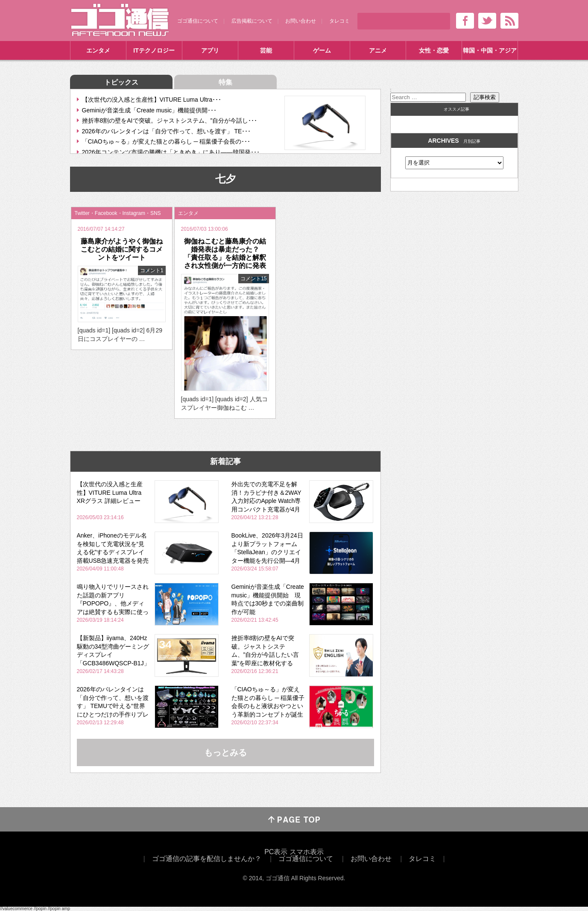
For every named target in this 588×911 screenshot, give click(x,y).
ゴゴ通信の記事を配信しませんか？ (207, 859)
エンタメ (98, 50)
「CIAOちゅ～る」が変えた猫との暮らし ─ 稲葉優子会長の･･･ (166, 141)
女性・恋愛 (434, 50)
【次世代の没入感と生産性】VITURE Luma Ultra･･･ (152, 100)
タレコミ (339, 21)
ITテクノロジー (154, 50)
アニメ (378, 50)
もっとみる (225, 752)
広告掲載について (252, 21)
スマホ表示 (307, 852)
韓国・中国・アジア (490, 50)
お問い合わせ (301, 21)
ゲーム (322, 50)
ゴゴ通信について (198, 21)
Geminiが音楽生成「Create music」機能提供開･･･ (149, 110)
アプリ (210, 50)
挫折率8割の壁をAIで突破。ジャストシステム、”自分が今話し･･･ (170, 120)
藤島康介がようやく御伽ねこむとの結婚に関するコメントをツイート (122, 249)
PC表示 (276, 852)
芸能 (266, 50)
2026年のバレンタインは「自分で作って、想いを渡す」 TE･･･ (167, 131)
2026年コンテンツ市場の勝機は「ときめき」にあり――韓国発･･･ (171, 152)
